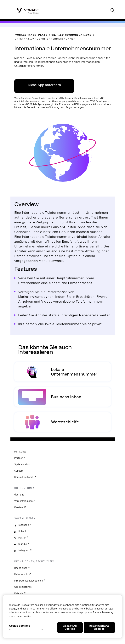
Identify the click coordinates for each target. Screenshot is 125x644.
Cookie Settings (23, 587)
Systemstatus (22, 464)
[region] (62, 617)
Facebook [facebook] (23, 525)
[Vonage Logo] (28, 10)
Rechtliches (21, 568)
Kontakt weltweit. (24, 477)
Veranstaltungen (23, 501)
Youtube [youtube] (22, 544)
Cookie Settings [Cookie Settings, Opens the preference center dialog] (20, 626)
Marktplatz (20, 452)
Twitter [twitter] (22, 538)
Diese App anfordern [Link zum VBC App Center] (44, 85)
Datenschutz (21, 574)
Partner (19, 458)
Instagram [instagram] (24, 550)
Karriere (19, 507)
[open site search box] (113, 11)
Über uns (19, 495)
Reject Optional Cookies (99, 628)
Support (19, 471)
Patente (19, 593)
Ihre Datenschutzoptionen (29, 581)
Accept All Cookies (70, 628)
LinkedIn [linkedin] (23, 531)
